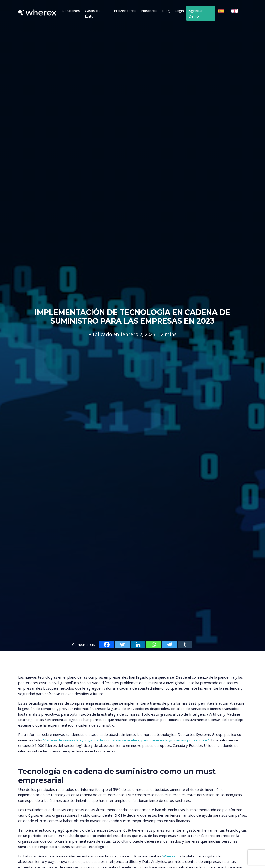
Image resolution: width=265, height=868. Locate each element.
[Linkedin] (138, 645)
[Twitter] (122, 645)
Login (179, 11)
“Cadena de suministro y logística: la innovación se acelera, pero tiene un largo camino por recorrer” (126, 740)
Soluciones (71, 11)
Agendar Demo (196, 13)
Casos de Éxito (93, 13)
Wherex (169, 856)
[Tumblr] (185, 645)
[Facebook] (107, 645)
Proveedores (125, 11)
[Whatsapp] (154, 645)
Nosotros (149, 11)
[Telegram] (169, 645)
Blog (166, 11)
